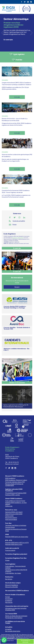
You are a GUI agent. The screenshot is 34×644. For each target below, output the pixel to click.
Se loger (8, 597)
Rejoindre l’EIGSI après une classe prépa (17, 537)
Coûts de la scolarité (12, 548)
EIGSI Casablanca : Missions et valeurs (16, 480)
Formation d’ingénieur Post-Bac (16, 558)
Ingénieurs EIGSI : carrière (13, 495)
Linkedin (24, 217)
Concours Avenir (10, 527)
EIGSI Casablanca (10, 478)
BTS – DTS (9, 540)
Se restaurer (9, 599)
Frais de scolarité (10, 550)
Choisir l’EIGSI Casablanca (14, 499)
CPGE (7, 535)
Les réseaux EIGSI (11, 614)
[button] (4, 640)
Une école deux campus (13, 583)
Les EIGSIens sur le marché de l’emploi (15, 622)
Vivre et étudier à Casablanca (15, 595)
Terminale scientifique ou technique (16, 526)
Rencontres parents (11, 518)
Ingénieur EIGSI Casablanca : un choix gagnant (16, 504)
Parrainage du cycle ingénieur (14, 618)
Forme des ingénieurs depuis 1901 (15, 482)
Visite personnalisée (11, 520)
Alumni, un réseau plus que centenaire (16, 616)
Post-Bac (19, 60)
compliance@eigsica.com (21, 638)
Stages (7, 560)
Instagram (19, 217)
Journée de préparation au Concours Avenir (16, 530)
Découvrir (17, 287)
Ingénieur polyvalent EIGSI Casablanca (14, 490)
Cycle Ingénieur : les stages (13, 573)
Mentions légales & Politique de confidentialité (14, 485)
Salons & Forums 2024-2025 (14, 514)
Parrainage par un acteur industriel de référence (16, 571)
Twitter (15, 217)
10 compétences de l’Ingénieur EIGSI (16, 493)
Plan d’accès (9, 603)
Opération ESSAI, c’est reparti (14, 512)
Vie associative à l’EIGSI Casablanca (17, 591)
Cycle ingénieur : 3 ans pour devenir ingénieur (15, 567)
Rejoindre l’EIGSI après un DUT (14, 545)
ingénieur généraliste (18, 238)
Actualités (9, 627)
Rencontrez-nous (11, 510)
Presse (15, 225)
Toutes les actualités (19, 221)
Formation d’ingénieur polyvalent (16, 554)
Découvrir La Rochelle (12, 587)
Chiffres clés (9, 506)
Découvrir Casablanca (12, 585)
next (31, 33)
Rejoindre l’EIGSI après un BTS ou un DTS (17, 543)
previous (3, 33)
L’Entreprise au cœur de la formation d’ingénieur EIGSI (16, 609)
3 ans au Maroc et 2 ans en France (15, 501)
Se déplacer (9, 601)
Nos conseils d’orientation (13, 631)
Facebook (10, 217)
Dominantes (9, 577)
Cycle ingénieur (19, 54)
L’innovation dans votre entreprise (17, 606)
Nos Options (9, 579)
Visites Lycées (9, 516)
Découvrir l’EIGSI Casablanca (15, 476)
